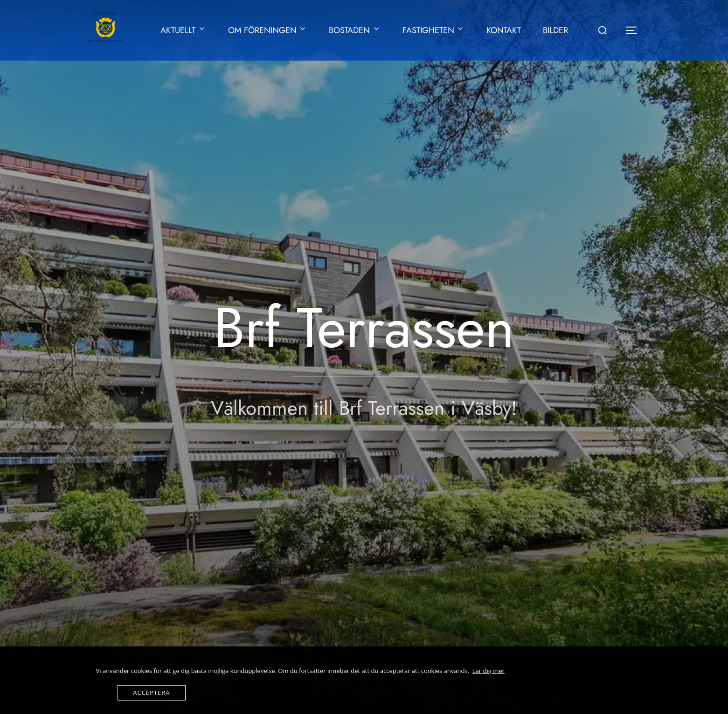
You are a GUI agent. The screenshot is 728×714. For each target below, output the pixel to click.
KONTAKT (504, 30)
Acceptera (151, 693)
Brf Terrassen (364, 328)
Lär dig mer (489, 671)
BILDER (555, 30)
